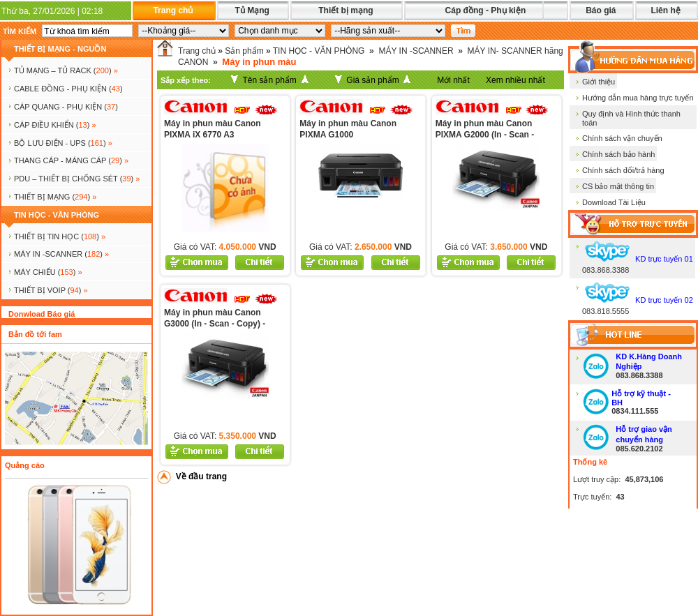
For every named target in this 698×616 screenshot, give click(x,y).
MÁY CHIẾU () (48, 272)
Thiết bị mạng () (55, 197)
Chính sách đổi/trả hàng (623, 170)
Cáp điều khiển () (55, 125)
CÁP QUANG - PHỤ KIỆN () (66, 107)
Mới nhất (453, 80)
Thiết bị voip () (51, 290)
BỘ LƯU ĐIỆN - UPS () (63, 143)
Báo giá (601, 10)
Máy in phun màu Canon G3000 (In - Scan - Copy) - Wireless (215, 324)
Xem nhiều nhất (515, 80)
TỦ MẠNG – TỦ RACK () (66, 70)
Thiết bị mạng (346, 10)
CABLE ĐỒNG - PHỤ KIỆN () (68, 89)
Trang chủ (173, 10)
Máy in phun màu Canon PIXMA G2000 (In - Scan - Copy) (485, 135)
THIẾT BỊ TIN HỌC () (60, 236)
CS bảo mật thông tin (618, 186)
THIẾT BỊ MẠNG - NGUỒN (60, 49)
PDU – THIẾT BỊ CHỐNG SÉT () (77, 179)
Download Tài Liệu (614, 202)
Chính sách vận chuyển (622, 138)
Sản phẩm (244, 51)
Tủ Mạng (252, 10)
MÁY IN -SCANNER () (61, 254)
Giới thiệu (599, 82)
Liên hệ (665, 10)
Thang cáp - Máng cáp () (71, 160)
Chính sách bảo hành (618, 154)
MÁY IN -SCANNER (416, 51)
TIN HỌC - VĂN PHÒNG (57, 215)
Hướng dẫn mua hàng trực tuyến (638, 98)
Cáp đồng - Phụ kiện (486, 10)
